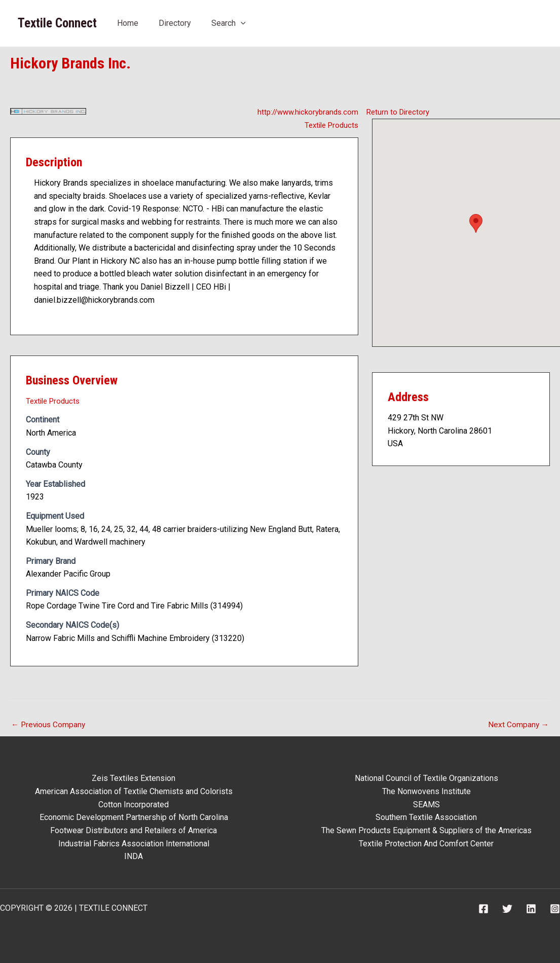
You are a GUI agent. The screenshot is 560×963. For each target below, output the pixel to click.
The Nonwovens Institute (426, 791)
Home (128, 23)
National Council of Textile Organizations (426, 779)
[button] (476, 223)
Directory (175, 23)
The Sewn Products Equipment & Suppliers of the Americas (426, 830)
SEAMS (426, 805)
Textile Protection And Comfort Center (426, 844)
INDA (134, 856)
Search (229, 23)
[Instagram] (555, 909)
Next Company (518, 725)
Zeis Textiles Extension (134, 779)
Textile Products (329, 125)
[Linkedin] (531, 909)
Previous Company (50, 725)
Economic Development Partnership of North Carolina (134, 818)
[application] (241, 23)
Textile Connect (57, 23)
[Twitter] (507, 909)
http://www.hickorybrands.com (305, 112)
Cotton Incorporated (134, 805)
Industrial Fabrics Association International (134, 844)
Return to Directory (400, 112)
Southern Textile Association (426, 818)
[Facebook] (483, 909)
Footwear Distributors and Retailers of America (134, 830)
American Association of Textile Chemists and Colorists (134, 791)
